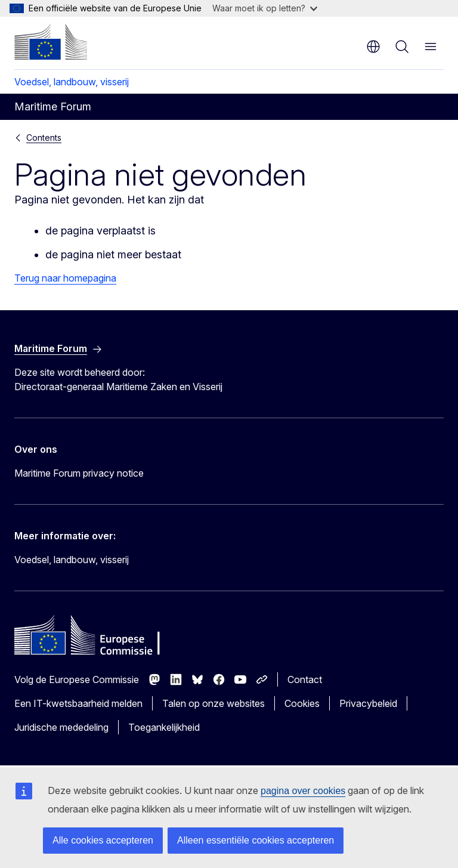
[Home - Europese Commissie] (51, 42)
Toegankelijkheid (164, 727)
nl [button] (373, 47)
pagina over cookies (303, 791)
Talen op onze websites (213, 703)
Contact (305, 679)
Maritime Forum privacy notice (79, 473)
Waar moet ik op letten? (265, 8)
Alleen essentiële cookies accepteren (256, 840)
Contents (44, 138)
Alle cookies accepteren (103, 840)
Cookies (302, 703)
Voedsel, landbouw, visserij (72, 82)
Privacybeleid (368, 703)
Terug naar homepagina (65, 278)
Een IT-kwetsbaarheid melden (78, 703)
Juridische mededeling (61, 727)
